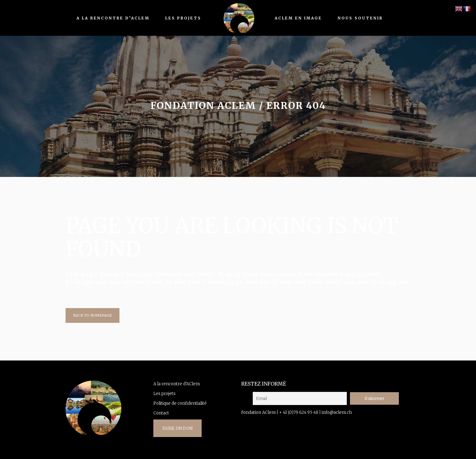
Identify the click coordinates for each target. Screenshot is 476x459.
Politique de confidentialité (180, 403)
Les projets (164, 394)
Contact (161, 413)
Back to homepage (93, 315)
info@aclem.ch (337, 412)
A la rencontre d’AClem (177, 384)
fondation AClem (203, 105)
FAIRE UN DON (177, 428)
